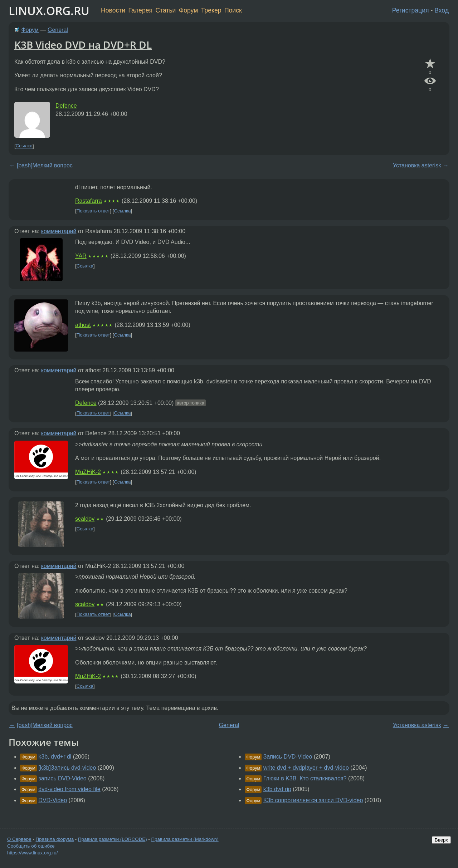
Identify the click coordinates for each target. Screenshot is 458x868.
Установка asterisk (417, 165)
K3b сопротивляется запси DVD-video (313, 800)
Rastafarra (89, 201)
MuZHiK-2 (88, 472)
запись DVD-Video (62, 778)
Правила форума (55, 839)
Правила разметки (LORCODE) (113, 839)
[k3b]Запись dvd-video (67, 768)
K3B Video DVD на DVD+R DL (83, 45)
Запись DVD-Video (288, 757)
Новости (113, 10)
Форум (188, 10)
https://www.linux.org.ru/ (32, 853)
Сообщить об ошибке (31, 846)
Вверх (441, 840)
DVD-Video (53, 800)
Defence (66, 106)
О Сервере (19, 839)
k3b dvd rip (277, 789)
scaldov (85, 519)
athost (83, 325)
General (58, 30)
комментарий (59, 231)
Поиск (233, 10)
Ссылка (24, 146)
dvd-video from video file (69, 789)
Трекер (211, 10)
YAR (81, 256)
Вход (442, 10)
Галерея (140, 10)
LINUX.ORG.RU (49, 11)
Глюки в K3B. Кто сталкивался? (305, 778)
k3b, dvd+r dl (55, 757)
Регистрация (411, 10)
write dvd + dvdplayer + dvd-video (306, 768)
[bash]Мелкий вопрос (45, 165)
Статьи (165, 10)
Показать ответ (93, 211)
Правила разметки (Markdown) (185, 839)
